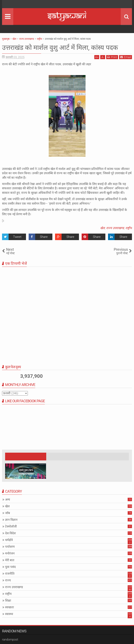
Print (112, 57)
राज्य (8, 580)
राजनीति (10, 574)
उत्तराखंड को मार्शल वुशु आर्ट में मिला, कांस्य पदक (60, 48)
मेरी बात (10, 560)
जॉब (8, 513)
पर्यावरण (10, 547)
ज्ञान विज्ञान (11, 520)
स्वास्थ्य (9, 614)
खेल (102, 228)
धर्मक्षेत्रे (9, 540)
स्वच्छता (10, 607)
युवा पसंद (10, 567)
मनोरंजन (10, 553)
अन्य (8, 500)
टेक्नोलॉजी (11, 527)
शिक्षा (8, 601)
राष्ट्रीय (129, 228)
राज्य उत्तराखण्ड (115, 228)
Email (126, 57)
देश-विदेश (10, 533)
